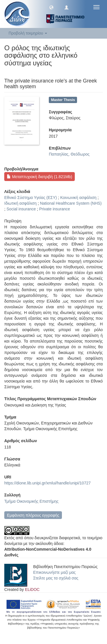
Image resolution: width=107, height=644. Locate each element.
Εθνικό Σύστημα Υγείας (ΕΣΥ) (31, 198)
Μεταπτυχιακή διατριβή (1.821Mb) (39, 177)
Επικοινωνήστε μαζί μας (54, 572)
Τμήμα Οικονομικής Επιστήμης (31, 501)
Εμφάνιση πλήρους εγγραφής (33, 515)
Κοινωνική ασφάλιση (78, 198)
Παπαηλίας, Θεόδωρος (69, 154)
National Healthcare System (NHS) (71, 203)
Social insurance (21, 209)
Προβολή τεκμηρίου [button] (28, 33)
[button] (51, 7)
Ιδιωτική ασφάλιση (20, 203)
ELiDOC (32, 589)
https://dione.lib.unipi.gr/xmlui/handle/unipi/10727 (48, 483)
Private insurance (54, 209)
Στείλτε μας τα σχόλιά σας (56, 578)
